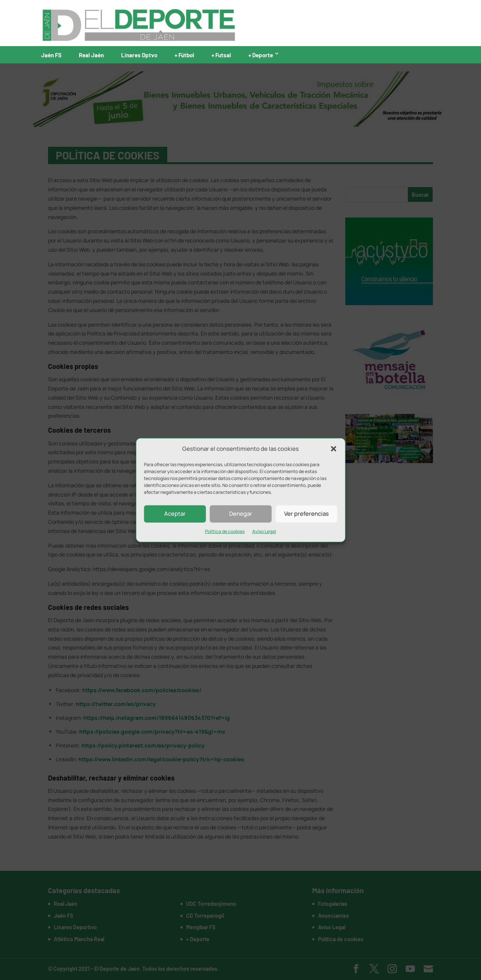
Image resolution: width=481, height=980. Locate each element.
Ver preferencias (306, 514)
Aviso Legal (264, 531)
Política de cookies (225, 531)
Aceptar (175, 514)
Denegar (241, 514)
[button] (333, 449)
